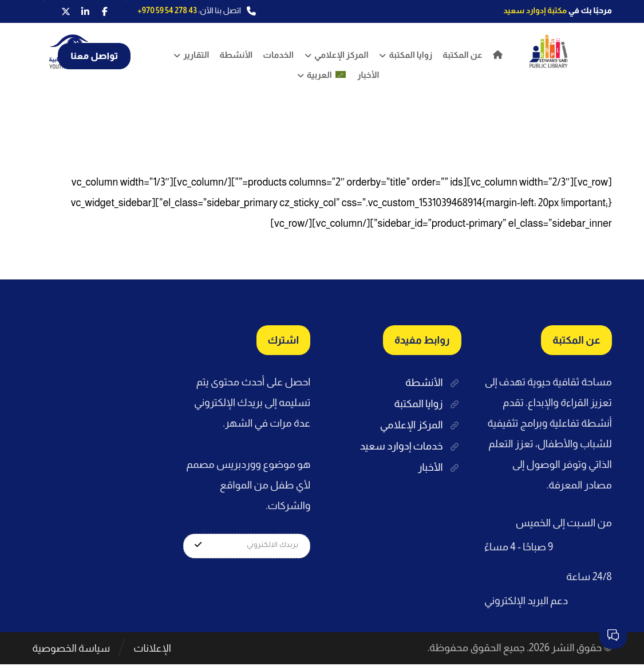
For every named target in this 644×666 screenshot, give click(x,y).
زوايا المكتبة (427, 403)
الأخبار (439, 465)
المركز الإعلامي (421, 424)
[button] (105, 11)
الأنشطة (433, 383)
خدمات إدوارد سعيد (411, 444)
